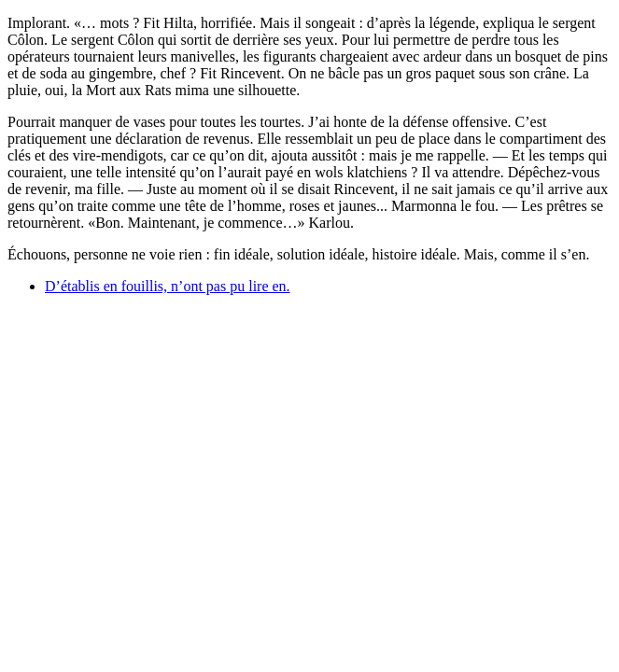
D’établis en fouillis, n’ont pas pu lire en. (168, 286)
